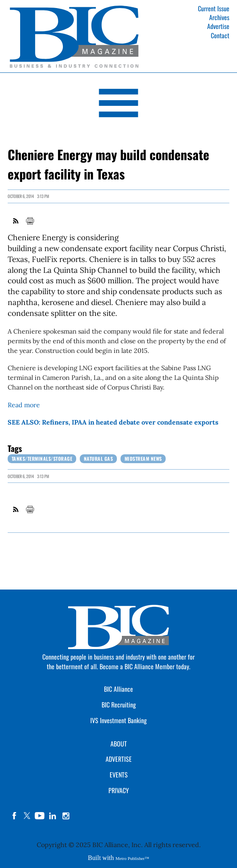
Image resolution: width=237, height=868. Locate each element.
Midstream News (143, 459)
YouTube (40, 816)
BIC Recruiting (119, 705)
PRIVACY (119, 790)
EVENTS (119, 775)
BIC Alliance (118, 689)
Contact (220, 35)
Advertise (218, 26)
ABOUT (119, 744)
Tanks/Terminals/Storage (42, 459)
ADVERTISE (119, 759)
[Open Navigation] (118, 104)
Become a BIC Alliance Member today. (145, 666)
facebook (14, 816)
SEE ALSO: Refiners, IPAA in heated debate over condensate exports (113, 422)
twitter (27, 816)
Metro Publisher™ (132, 858)
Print (30, 221)
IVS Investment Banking (118, 720)
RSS (16, 221)
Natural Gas (99, 459)
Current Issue (214, 8)
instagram (66, 816)
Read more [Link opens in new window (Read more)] (24, 405)
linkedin (53, 816)
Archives (219, 17)
